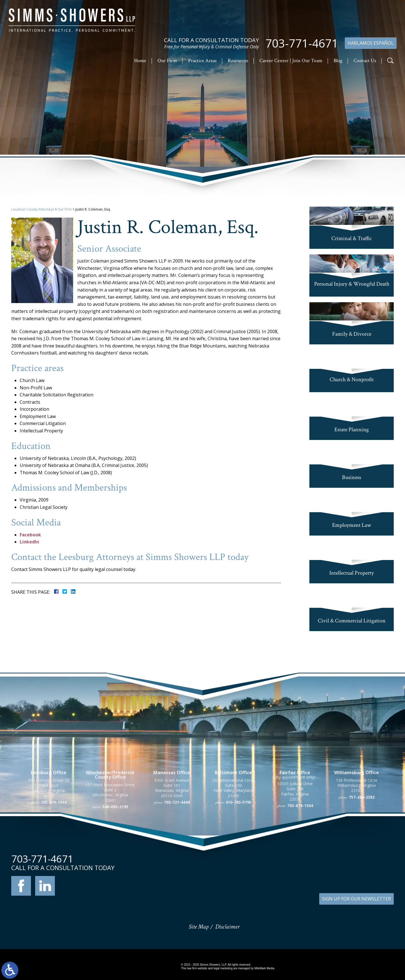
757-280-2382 (362, 854)
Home (140, 61)
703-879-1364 (54, 860)
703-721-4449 (177, 860)
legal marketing (223, 968)
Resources (238, 61)
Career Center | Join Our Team (291, 61)
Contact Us (365, 61)
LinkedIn (29, 542)
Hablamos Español (371, 43)
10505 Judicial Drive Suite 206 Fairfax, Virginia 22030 (295, 849)
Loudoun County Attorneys (33, 209)
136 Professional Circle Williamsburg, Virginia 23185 (357, 843)
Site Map (199, 927)
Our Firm (167, 61)
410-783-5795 (238, 860)
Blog (338, 61)
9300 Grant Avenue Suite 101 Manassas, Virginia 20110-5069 (172, 846)
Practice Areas (202, 61)
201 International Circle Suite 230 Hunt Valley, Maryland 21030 (233, 846)
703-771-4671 (302, 43)
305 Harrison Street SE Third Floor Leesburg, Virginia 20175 (49, 846)
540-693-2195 (115, 864)
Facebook (30, 535)
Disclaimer (227, 927)
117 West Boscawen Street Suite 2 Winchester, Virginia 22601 (110, 850)
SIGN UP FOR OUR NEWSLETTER (356, 899)
